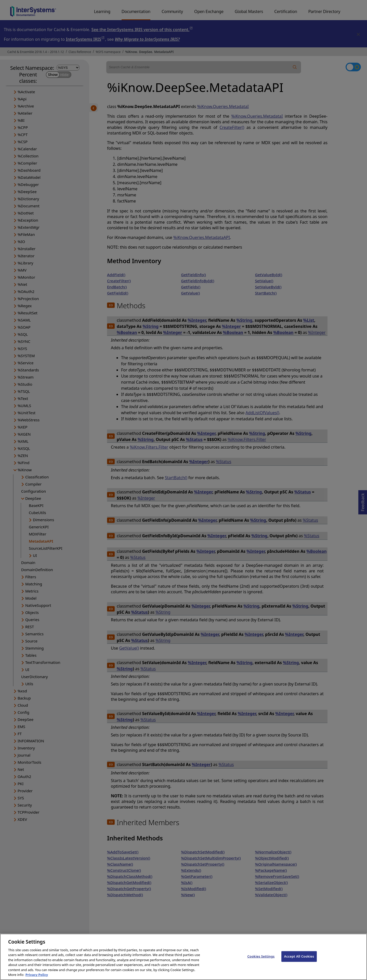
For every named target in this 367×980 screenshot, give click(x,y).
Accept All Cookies (299, 962)
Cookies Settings (261, 962)
